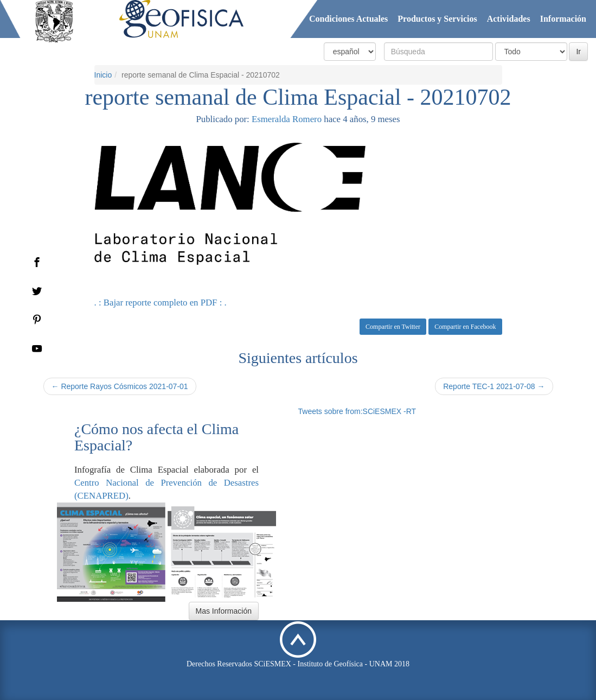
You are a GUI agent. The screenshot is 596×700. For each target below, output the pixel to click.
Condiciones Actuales (348, 19)
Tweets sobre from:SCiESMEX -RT (357, 411)
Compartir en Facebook (465, 327)
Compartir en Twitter (393, 327)
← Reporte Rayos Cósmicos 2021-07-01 (120, 386)
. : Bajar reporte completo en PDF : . (161, 303)
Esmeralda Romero (287, 119)
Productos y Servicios (437, 19)
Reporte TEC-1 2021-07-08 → (494, 386)
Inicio (103, 75)
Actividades (509, 19)
